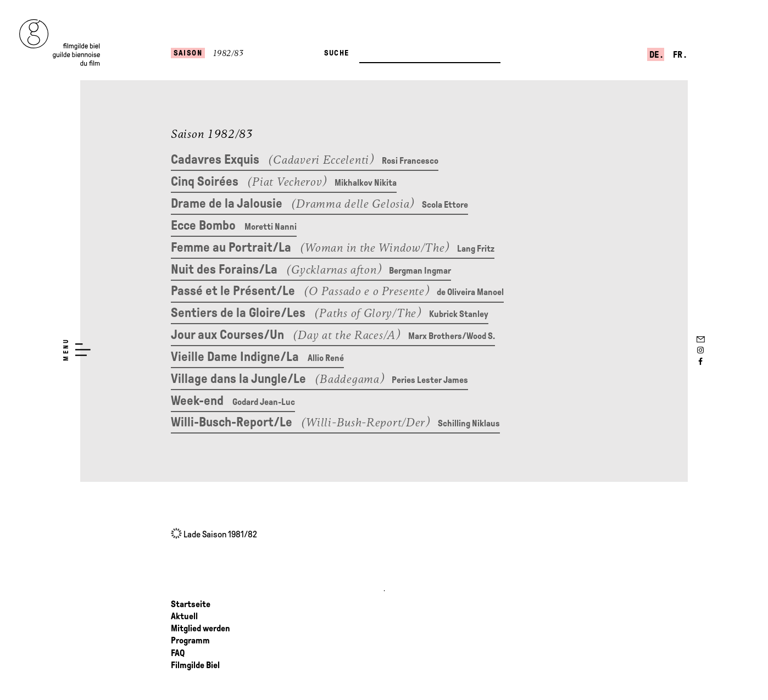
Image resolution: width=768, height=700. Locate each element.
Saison (188, 53)
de (655, 55)
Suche (337, 53)
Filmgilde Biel (195, 665)
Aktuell (184, 616)
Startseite (191, 604)
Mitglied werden (201, 629)
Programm (190, 641)
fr (678, 55)
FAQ (178, 653)
